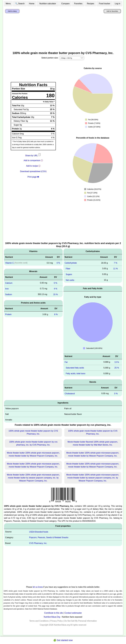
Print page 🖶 (33, 177)
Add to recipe (32, 166)
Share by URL (33, 156)
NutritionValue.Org (52, 617)
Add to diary (12, 11)
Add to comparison (32, 160)
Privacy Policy (57, 621)
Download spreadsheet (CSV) (33, 171)
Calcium (9, 283)
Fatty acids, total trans (76, 373)
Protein (8, 314)
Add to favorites (112, 11)
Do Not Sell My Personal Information (81, 621)
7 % (116, 263)
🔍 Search (20, 4)
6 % (56, 314)
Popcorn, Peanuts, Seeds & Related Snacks (49, 537)
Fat (66, 362)
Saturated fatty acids (75, 368)
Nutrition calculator (48, 4)
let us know (38, 587)
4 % (56, 289)
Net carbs (70, 280)
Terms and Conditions (39, 621)
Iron (7, 289)
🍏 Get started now (63, 640)
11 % (115, 269)
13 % (117, 362)
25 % (117, 368)
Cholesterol (70, 394)
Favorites (78, 4)
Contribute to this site (54, 613)
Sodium (9, 294)
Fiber (68, 269)
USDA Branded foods (39, 532)
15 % (56, 294)
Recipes (91, 4)
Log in (117, 4)
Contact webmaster (73, 613)
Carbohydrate (71, 263)
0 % (58, 263)
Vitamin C (10, 263)
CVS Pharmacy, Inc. (38, 543)
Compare (65, 4)
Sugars (69, 274)
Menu (8, 4)
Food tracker (105, 4)
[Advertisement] (63, 33)
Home (32, 4)
